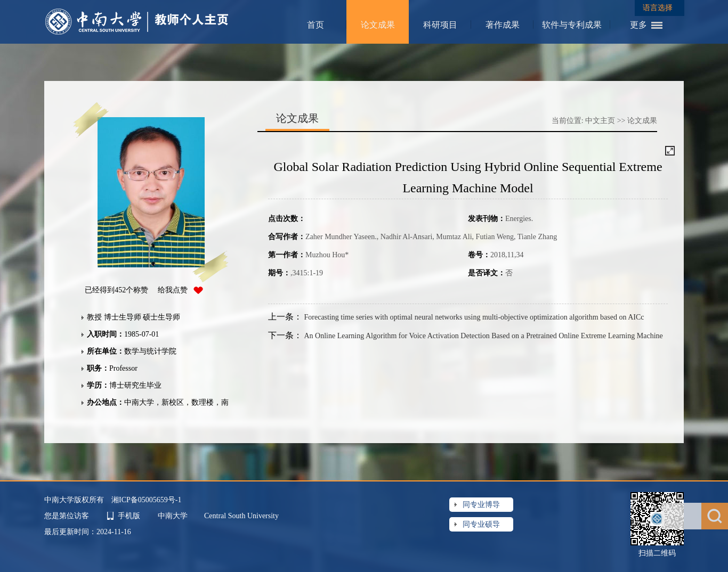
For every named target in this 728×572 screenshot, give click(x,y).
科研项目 (440, 25)
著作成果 (503, 25)
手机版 (129, 516)
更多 (638, 25)
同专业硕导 (481, 524)
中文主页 (600, 121)
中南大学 (174, 516)
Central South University (241, 516)
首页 (316, 25)
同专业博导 (481, 505)
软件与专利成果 (572, 25)
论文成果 (378, 25)
